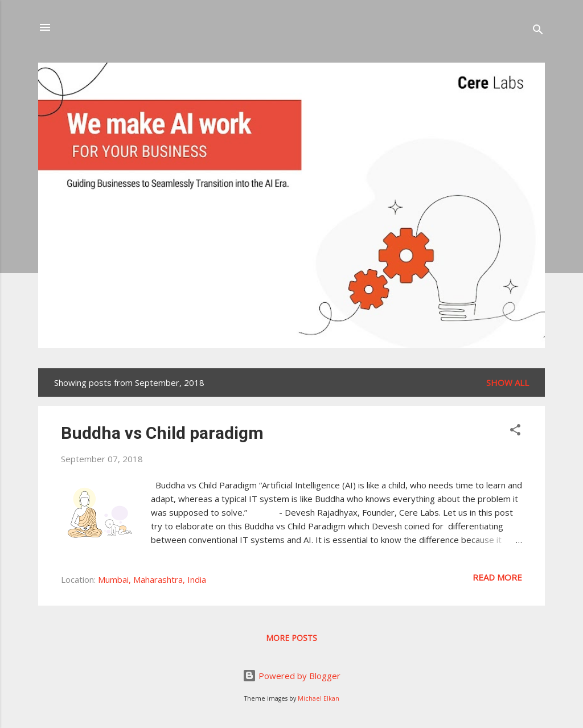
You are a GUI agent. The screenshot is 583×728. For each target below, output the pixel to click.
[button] (515, 431)
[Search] (538, 31)
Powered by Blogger (291, 676)
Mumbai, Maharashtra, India (152, 579)
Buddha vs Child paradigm (162, 433)
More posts (291, 638)
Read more (497, 577)
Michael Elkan (319, 698)
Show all (508, 382)
